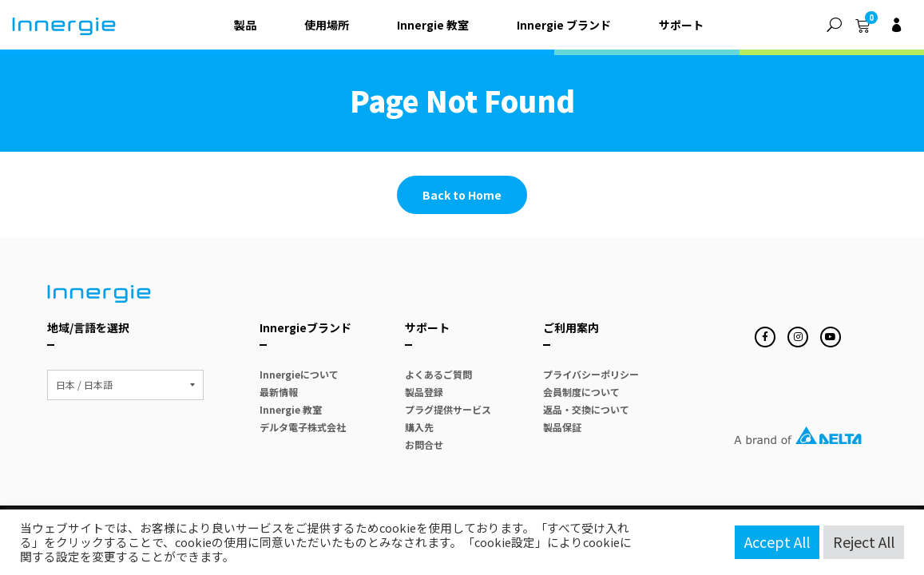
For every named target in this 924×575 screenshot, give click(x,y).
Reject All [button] (864, 541)
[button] (834, 25)
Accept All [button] (777, 541)
